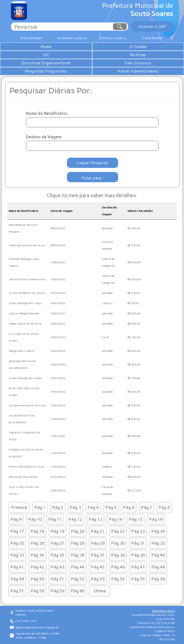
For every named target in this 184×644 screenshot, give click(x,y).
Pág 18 (37, 531)
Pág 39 (138, 555)
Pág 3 (75, 507)
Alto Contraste (31, 38)
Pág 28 (78, 543)
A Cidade (138, 47)
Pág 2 (58, 507)
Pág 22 (118, 531)
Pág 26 (37, 543)
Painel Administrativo (138, 71)
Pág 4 (93, 507)
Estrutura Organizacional (46, 63)
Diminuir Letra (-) (112, 38)
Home (46, 47)
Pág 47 (138, 567)
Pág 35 (58, 555)
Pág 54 (118, 579)
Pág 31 (138, 543)
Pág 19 (58, 531)
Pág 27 (58, 543)
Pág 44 (78, 567)
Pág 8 (164, 507)
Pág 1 (40, 507)
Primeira (19, 507)
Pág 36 (78, 555)
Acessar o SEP (152, 27)
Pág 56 (158, 579)
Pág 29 (98, 543)
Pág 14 (116, 519)
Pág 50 (37, 579)
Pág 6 (129, 507)
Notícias (138, 55)
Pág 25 (17, 543)
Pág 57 (17, 591)
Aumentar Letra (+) (72, 38)
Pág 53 (98, 579)
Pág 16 (156, 519)
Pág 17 (17, 531)
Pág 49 (17, 579)
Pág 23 (138, 531)
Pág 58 (37, 591)
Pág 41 (17, 567)
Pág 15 (136, 519)
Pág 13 (95, 519)
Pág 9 (16, 519)
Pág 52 (78, 579)
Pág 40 (158, 555)
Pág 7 (146, 507)
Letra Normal (153, 38)
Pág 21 (98, 531)
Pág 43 (58, 567)
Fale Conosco (138, 63)
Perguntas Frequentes (46, 71)
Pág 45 (98, 567)
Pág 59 (58, 591)
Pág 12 (75, 519)
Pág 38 (118, 555)
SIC (46, 55)
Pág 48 (158, 567)
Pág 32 (158, 543)
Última (100, 591)
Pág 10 (35, 519)
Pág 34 (37, 555)
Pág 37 (98, 555)
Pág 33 (17, 555)
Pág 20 (78, 531)
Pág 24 (158, 531)
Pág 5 (111, 507)
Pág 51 (58, 579)
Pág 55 (138, 579)
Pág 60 (78, 591)
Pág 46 (118, 567)
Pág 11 (55, 519)
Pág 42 (37, 567)
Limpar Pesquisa (92, 163)
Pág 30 (118, 543)
